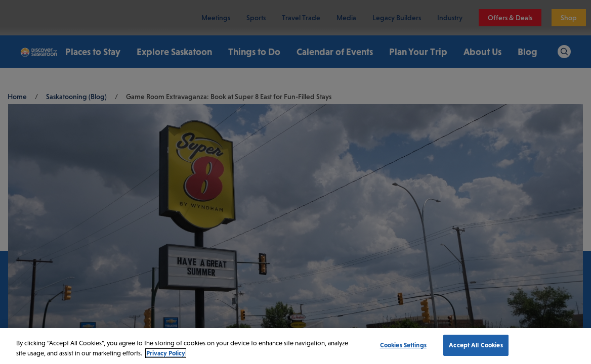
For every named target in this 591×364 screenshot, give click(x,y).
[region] (296, 346)
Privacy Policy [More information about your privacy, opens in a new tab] (166, 353)
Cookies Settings (403, 345)
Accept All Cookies (476, 345)
